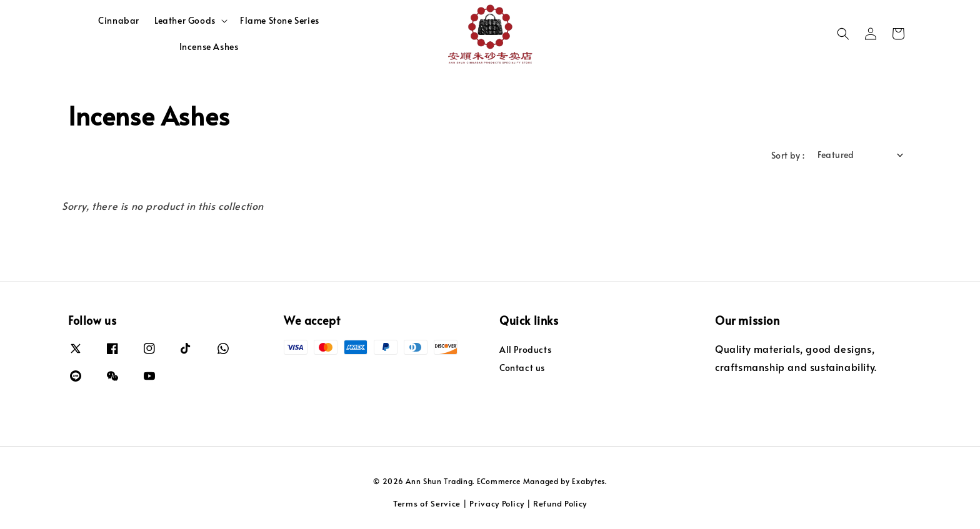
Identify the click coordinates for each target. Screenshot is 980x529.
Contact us (522, 368)
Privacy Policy (497, 503)
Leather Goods (185, 21)
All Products (525, 350)
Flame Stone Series (280, 20)
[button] (843, 34)
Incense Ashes (209, 47)
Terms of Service (427, 503)
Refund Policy (560, 503)
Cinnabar (119, 20)
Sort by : (788, 155)
